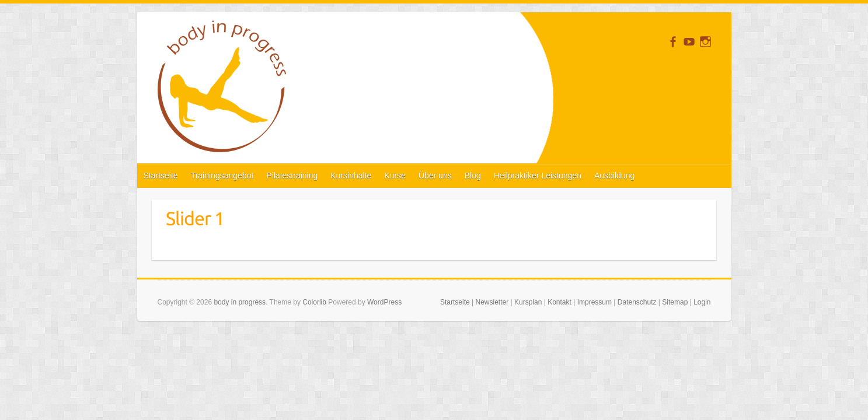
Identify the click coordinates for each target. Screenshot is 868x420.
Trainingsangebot (222, 176)
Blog (473, 176)
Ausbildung (614, 176)
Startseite (161, 176)
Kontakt (560, 302)
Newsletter (492, 302)
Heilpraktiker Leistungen (538, 176)
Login (702, 302)
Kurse (395, 176)
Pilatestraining (292, 176)
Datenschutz (637, 302)
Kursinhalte (351, 176)
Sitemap (675, 302)
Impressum (595, 302)
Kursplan (528, 302)
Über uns (435, 176)
